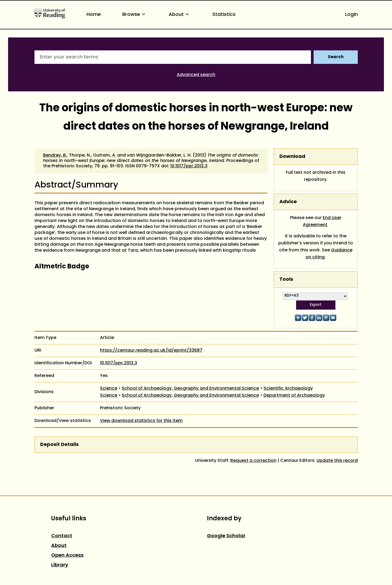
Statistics (224, 15)
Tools (286, 280)
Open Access (67, 555)
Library (60, 565)
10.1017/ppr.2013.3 (189, 166)
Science (109, 389)
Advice (288, 202)
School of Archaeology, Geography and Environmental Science (190, 389)
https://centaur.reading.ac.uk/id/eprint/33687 (151, 351)
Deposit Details (59, 445)
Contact (62, 536)
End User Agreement (322, 221)
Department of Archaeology (294, 396)
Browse (135, 15)
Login (351, 15)
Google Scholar (226, 536)
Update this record (337, 461)
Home (94, 15)
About (180, 15)
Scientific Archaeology (288, 389)
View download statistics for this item (141, 421)
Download (292, 157)
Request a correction (253, 461)
